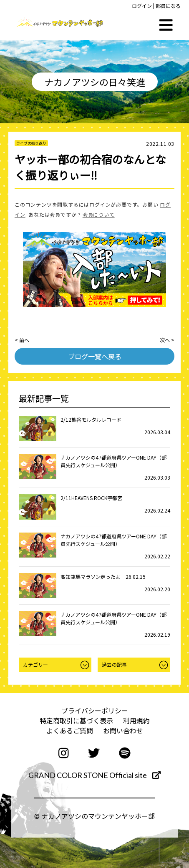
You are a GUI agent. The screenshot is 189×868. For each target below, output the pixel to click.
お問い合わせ (123, 730)
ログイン (142, 6)
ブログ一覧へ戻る (95, 356)
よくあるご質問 (70, 730)
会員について (99, 214)
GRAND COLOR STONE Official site (94, 775)
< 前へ (22, 340)
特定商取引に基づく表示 (76, 720)
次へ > (167, 340)
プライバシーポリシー (95, 710)
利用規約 (136, 720)
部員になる (168, 6)
